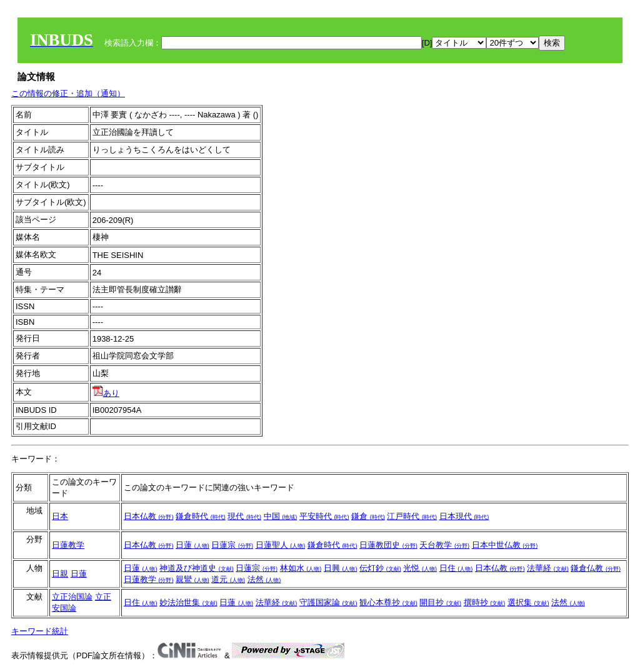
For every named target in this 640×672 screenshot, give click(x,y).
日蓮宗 (232, 545)
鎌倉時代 (201, 516)
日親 (60, 574)
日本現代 (464, 516)
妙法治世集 (188, 602)
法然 (264, 579)
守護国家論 (328, 602)
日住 (456, 568)
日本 (60, 516)
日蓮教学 (68, 545)
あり (106, 393)
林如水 (301, 568)
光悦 (420, 568)
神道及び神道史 (197, 568)
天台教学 (444, 545)
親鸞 (192, 579)
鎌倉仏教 (596, 568)
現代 (244, 516)
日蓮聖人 (281, 545)
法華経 (548, 568)
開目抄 (440, 602)
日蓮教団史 (388, 545)
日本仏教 (149, 516)
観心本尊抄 (388, 602)
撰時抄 (485, 602)
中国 (281, 516)
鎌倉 (368, 516)
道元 (228, 579)
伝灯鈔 (380, 568)
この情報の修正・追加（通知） (68, 93)
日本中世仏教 (505, 545)
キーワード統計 (40, 631)
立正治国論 (72, 597)
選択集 (528, 602)
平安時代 (324, 516)
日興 (341, 568)
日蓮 (192, 545)
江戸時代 (412, 516)
